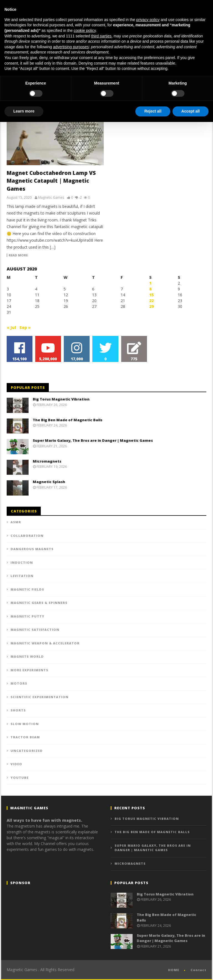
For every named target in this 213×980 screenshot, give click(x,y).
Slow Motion (25, 724)
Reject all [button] (153, 111)
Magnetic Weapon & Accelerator (45, 643)
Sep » (25, 327)
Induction (22, 562)
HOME (174, 970)
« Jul (11, 327)
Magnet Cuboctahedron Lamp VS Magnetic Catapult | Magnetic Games (51, 181)
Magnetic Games (51, 198)
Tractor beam (25, 737)
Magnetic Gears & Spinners (39, 603)
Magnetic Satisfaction (35, 630)
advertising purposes (71, 47)
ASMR (16, 522)
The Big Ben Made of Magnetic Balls (68, 420)
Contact (198, 970)
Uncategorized (27, 751)
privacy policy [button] (148, 20)
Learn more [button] (24, 111)
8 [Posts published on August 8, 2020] (150, 289)
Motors (19, 683)
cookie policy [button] (85, 30)
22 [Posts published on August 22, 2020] (151, 301)
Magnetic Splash (49, 482)
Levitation (22, 576)
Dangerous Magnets (32, 549)
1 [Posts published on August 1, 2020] (150, 283)
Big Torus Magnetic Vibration (61, 399)
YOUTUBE (20, 778)
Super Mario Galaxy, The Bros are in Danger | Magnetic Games (93, 440)
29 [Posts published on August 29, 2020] (151, 306)
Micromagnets (47, 461)
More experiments (29, 670)
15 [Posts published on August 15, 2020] (151, 295)
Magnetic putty (27, 616)
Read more (18, 255)
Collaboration (27, 536)
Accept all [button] (191, 111)
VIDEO (16, 764)
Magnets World (27, 656)
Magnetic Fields (27, 589)
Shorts (18, 710)
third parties (101, 36)
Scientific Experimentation (40, 697)
